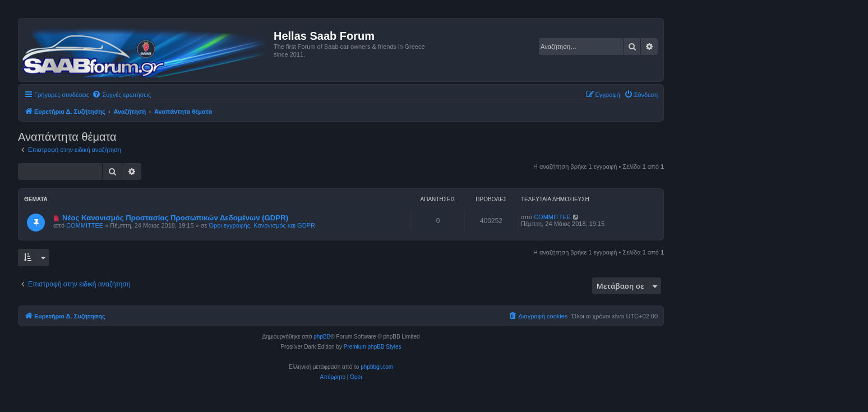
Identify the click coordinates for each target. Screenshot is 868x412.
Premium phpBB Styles (373, 347)
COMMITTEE (85, 225)
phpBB (322, 337)
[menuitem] (121, 95)
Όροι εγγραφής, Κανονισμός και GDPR (262, 225)
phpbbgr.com (377, 367)
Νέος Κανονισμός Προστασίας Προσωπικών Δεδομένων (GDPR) (175, 218)
